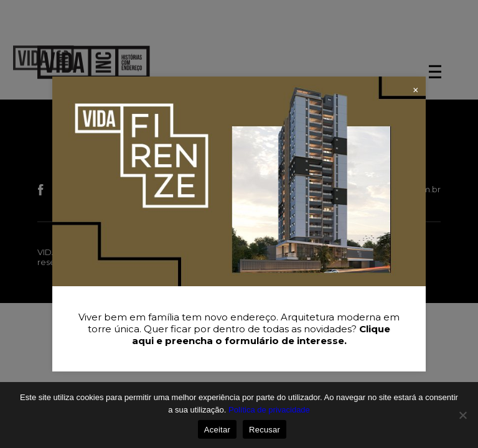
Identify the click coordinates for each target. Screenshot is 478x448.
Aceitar (217, 430)
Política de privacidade (269, 410)
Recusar (265, 430)
